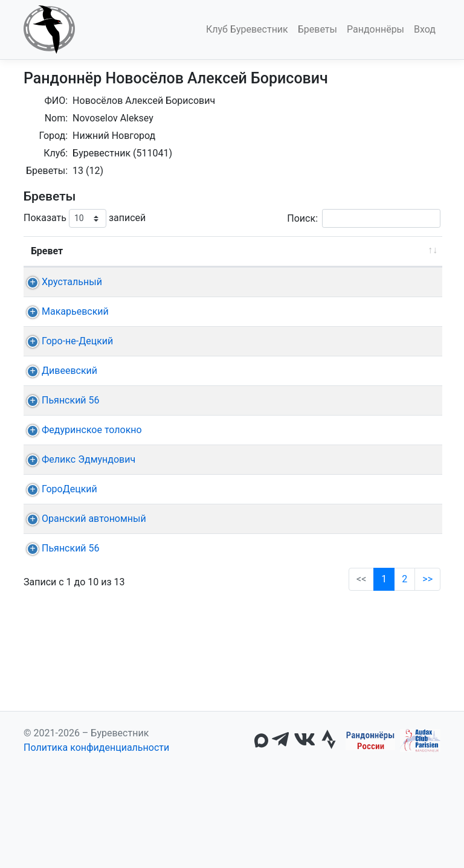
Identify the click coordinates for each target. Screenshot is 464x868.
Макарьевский (75, 340)
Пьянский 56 (71, 487)
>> (427, 767)
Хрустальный (72, 282)
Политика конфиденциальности (96, 846)
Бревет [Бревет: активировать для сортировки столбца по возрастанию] (47, 251)
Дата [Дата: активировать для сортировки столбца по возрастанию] (197, 251)
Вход (425, 29)
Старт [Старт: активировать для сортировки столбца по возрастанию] (263, 251)
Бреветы (317, 29)
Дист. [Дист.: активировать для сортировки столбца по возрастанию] (147, 251)
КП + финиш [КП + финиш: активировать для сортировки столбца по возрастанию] (329, 251)
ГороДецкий (69, 634)
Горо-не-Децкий (77, 384)
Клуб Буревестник (247, 29)
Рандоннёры (375, 29)
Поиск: (364, 218)
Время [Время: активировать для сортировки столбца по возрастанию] (409, 251)
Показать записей (85, 218)
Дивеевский (69, 429)
